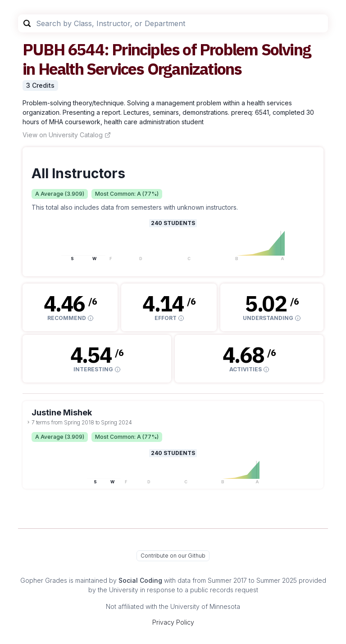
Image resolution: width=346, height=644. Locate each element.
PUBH (43, 49)
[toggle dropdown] (28, 422)
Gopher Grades (44, 580)
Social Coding (140, 580)
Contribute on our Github (173, 556)
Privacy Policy (173, 622)
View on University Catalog (67, 135)
